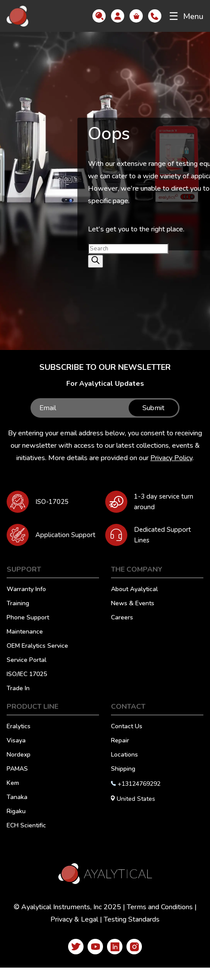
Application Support (65, 535)
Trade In (18, 689)
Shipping (123, 769)
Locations (124, 755)
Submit (153, 408)
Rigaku (16, 812)
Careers (122, 618)
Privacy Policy (171, 458)
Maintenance (25, 632)
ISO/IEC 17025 (27, 675)
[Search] (95, 261)
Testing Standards (132, 919)
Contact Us (127, 727)
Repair (120, 741)
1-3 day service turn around (164, 502)
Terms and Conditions (160, 907)
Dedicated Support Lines (162, 535)
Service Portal (27, 661)
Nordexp (19, 755)
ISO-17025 (52, 502)
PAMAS (17, 769)
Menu (186, 16)
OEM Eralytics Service (37, 646)
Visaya (16, 741)
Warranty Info (26, 590)
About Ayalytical (134, 590)
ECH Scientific (26, 826)
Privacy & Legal (74, 919)
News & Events (133, 604)
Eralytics (19, 727)
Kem (13, 784)
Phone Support (28, 618)
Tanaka (17, 798)
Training (18, 604)
